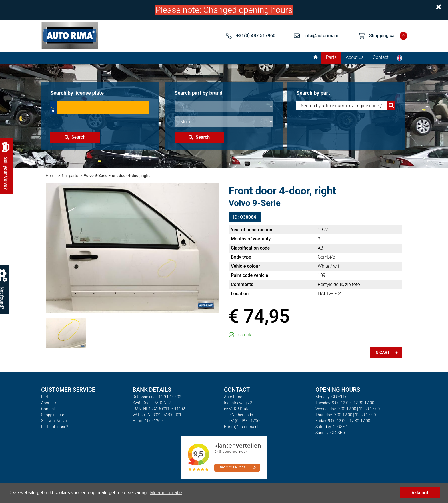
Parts (331, 57)
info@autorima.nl (322, 36)
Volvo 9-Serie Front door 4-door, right (117, 176)
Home (51, 176)
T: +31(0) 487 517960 (243, 421)
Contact (381, 57)
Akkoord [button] (420, 493)
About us (355, 57)
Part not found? (55, 427)
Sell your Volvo (54, 421)
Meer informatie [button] (166, 493)
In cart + (386, 353)
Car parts (70, 176)
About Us (49, 403)
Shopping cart (53, 415)
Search (75, 137)
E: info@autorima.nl (241, 427)
